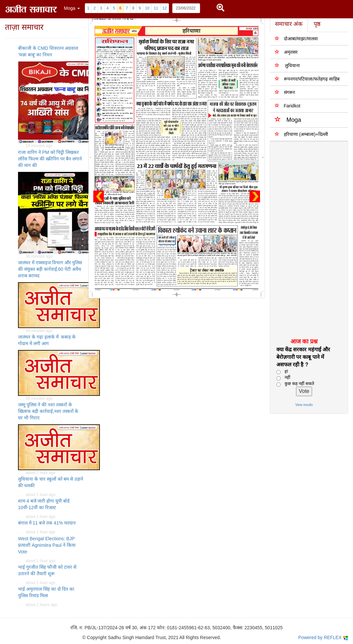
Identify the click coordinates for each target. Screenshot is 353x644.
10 (147, 8)
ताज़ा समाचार (24, 27)
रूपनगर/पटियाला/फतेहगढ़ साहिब (307, 79)
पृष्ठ (317, 24)
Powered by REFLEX (323, 638)
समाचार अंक (289, 24)
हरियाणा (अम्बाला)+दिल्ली (301, 134)
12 (165, 8)
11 (156, 8)
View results (304, 405)
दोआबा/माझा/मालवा (297, 38)
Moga (288, 119)
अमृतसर (286, 52)
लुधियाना (288, 65)
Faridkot (288, 106)
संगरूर (285, 92)
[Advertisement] (306, 239)
